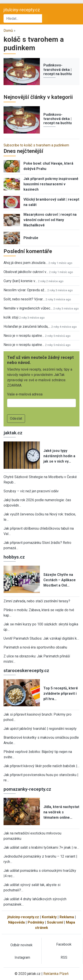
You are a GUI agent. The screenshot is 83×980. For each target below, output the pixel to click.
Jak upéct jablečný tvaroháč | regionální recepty (40, 729)
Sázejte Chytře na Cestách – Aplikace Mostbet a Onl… (60, 580)
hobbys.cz (14, 557)
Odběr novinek (21, 945)
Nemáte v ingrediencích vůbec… (28, 308)
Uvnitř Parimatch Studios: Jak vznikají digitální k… (41, 638)
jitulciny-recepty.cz (22, 10)
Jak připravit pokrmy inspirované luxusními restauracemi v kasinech (51, 184)
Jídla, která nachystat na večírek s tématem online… (61, 812)
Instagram (22, 957)
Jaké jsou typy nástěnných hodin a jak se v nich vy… (59, 456)
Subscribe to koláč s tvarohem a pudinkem (36, 145)
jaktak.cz (13, 433)
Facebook (64, 944)
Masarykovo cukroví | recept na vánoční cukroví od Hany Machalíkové (50, 220)
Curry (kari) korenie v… (20, 281)
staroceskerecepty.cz (26, 671)
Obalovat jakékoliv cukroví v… (26, 272)
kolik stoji (11, 317)
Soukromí (55, 922)
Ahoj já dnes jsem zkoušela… (26, 263)
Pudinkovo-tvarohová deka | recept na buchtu (58, 69)
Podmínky (36, 922)
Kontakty (49, 917)
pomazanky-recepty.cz (27, 789)
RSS (64, 957)
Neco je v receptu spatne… (24, 336)
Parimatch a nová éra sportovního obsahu (35, 647)
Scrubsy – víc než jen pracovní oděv (31, 491)
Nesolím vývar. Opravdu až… (25, 290)
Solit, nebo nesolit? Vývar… (24, 299)
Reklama (67, 917)
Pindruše (31, 238)
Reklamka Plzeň (56, 974)
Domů (8, 31)
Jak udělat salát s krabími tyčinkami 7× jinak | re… (41, 847)
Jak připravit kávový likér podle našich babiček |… (41, 766)
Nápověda (16, 922)
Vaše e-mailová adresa (25, 394)
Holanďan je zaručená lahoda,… (27, 326)
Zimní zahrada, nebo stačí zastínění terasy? (37, 601)
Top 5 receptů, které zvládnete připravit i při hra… (61, 694)
